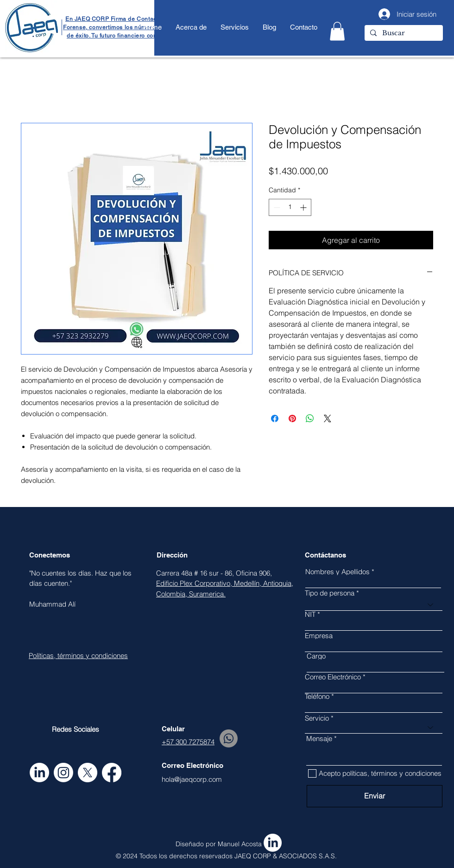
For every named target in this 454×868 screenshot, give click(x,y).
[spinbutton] (290, 207)
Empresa (319, 636)
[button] (337, 31)
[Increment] (304, 207)
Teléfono (317, 696)
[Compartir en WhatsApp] (310, 418)
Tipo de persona (330, 593)
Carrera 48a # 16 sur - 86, (196, 573)
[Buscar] (403, 33)
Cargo (316, 656)
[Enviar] (375, 796)
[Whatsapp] (229, 738)
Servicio (317, 718)
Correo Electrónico (333, 677)
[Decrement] (276, 207)
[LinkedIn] (39, 773)
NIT (310, 614)
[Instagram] (63, 773)
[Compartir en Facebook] (275, 418)
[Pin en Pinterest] (292, 418)
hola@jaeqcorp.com (192, 779)
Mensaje (319, 738)
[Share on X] (328, 418)
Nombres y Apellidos (337, 572)
